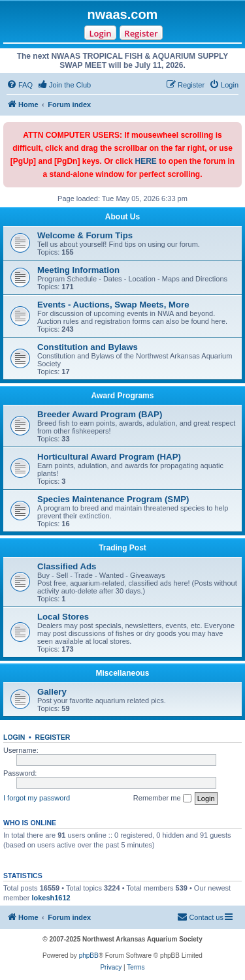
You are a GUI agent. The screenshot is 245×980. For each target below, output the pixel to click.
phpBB (89, 956)
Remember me (162, 798)
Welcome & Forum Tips (85, 235)
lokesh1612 (51, 898)
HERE (146, 161)
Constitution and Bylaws (88, 347)
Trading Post (122, 548)
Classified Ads (67, 566)
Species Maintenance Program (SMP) (113, 499)
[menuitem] (20, 85)
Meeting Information (78, 270)
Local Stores (63, 617)
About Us (122, 217)
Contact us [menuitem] (200, 917)
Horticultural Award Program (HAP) (109, 457)
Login (100, 33)
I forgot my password (37, 798)
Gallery (52, 692)
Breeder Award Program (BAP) (100, 414)
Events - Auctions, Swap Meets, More (113, 305)
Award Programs (123, 396)
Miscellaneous (122, 673)
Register (141, 33)
